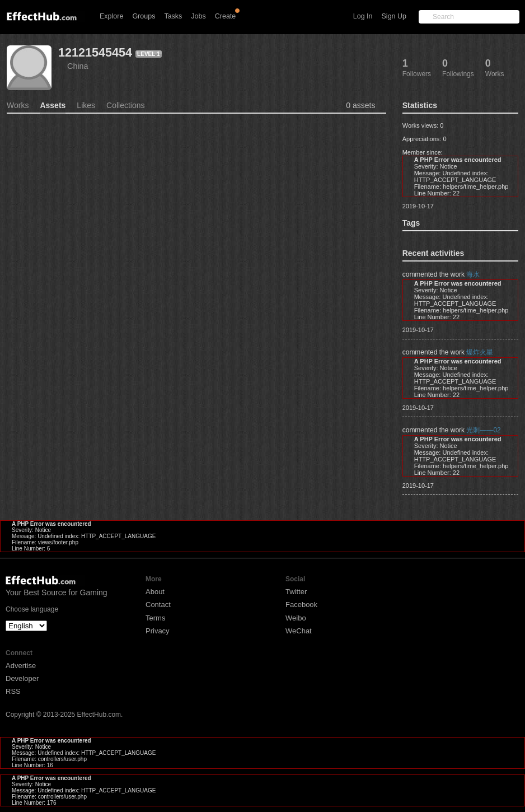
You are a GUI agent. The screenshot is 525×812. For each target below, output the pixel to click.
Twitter (296, 592)
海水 (473, 274)
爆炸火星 (480, 352)
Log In (363, 16)
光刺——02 (483, 430)
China (78, 66)
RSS (13, 691)
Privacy (158, 631)
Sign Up (394, 16)
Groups (144, 16)
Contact (158, 605)
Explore (111, 16)
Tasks (173, 16)
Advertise (21, 666)
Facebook (301, 605)
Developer (22, 678)
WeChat (299, 631)
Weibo (296, 618)
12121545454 (95, 52)
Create (226, 16)
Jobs (198, 16)
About (155, 592)
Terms (155, 618)
